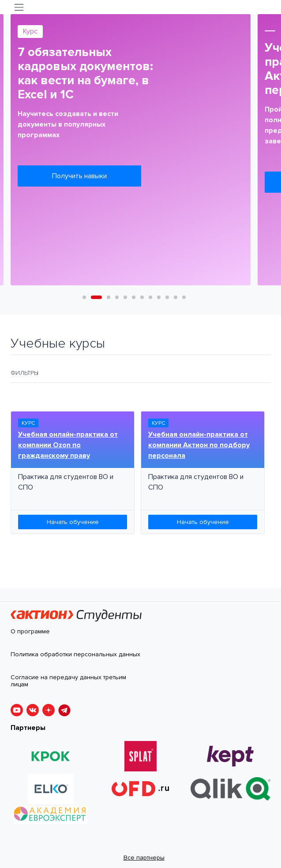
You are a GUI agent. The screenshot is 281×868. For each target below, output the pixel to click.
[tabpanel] (131, 150)
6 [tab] (134, 297)
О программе (30, 632)
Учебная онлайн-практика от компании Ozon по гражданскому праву (68, 445)
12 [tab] (184, 297)
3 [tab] (109, 297)
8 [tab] (150, 297)
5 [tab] (125, 297)
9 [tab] (159, 297)
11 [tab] (176, 297)
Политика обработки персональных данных (75, 655)
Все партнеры (144, 858)
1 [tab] (84, 297)
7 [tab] (142, 297)
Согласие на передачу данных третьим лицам (68, 681)
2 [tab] (93, 297)
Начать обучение (73, 522)
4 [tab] (117, 297)
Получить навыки (79, 176)
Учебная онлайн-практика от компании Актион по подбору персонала (199, 445)
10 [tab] (167, 297)
